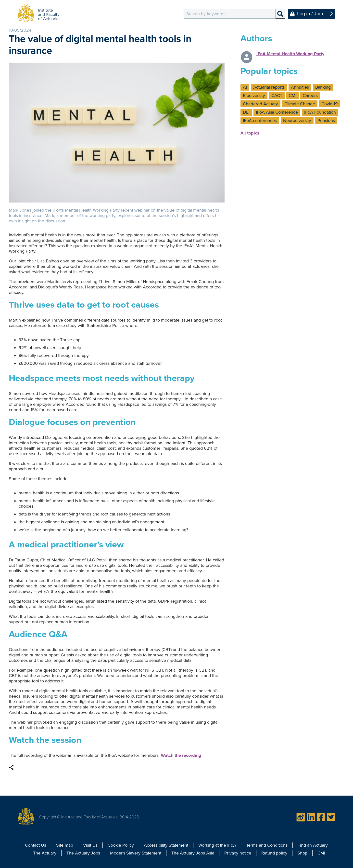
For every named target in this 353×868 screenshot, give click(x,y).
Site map (65, 845)
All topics (250, 133)
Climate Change (300, 104)
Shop (302, 853)
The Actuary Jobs (83, 853)
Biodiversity (254, 95)
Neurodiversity (297, 121)
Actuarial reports (269, 87)
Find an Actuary (313, 845)
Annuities (300, 87)
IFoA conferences (260, 121)
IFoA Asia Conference (277, 112)
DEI (246, 112)
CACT (277, 95)
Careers (310, 95)
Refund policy (274, 853)
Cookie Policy (121, 845)
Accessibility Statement (166, 845)
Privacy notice (238, 853)
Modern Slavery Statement (136, 853)
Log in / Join (310, 14)
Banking (323, 87)
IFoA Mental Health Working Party (290, 54)
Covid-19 (330, 104)
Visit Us (90, 845)
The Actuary (45, 853)
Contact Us (36, 845)
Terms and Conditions (267, 845)
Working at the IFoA (217, 845)
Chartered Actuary (260, 104)
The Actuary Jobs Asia (193, 853)
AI (245, 87)
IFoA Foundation (320, 112)
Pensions (326, 121)
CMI (293, 95)
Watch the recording (181, 755)
